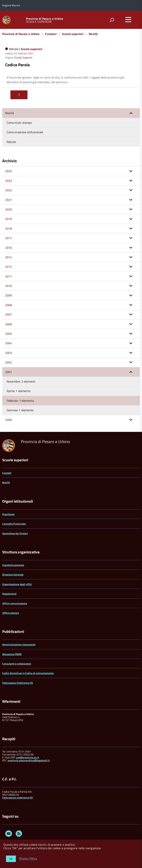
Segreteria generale (13, 565)
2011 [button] (9, 276)
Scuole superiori (73, 34)
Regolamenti (9, 594)
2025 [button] (9, 171)
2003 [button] (9, 353)
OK (11, 859)
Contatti (7, 473)
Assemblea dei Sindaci (15, 533)
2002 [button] (9, 362)
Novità (93, 34)
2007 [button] (9, 314)
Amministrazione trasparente (19, 644)
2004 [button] (9, 343)
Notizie (11, 142)
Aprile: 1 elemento (19, 391)
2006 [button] (9, 324)
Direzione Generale (13, 574)
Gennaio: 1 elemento (20, 410)
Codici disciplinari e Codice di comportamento (28, 673)
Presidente (8, 514)
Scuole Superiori (23, 57)
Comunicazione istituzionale (25, 132)
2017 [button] (9, 238)
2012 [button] (9, 267)
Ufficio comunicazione (15, 603)
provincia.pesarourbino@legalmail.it (29, 760)
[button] (131, 113)
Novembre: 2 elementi (21, 381)
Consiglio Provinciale (14, 524)
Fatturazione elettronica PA (17, 798)
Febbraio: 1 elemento (20, 401)
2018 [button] (9, 228)
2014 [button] (9, 257)
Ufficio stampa (11, 613)
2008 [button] (9, 305)
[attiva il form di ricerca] (112, 20)
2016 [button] (9, 248)
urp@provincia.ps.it (28, 757)
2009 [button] (9, 295)
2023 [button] (9, 181)
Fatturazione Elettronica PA (18, 683)
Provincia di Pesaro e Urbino (45, 19)
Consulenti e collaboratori (17, 664)
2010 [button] (9, 286)
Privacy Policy (28, 859)
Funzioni (51, 34)
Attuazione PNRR (12, 654)
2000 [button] (9, 420)
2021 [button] (9, 200)
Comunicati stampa (19, 123)
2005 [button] (9, 334)
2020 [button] (9, 209)
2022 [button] (9, 190)
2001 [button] (9, 372)
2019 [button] (9, 219)
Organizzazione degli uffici (17, 584)
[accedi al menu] (128, 20)
